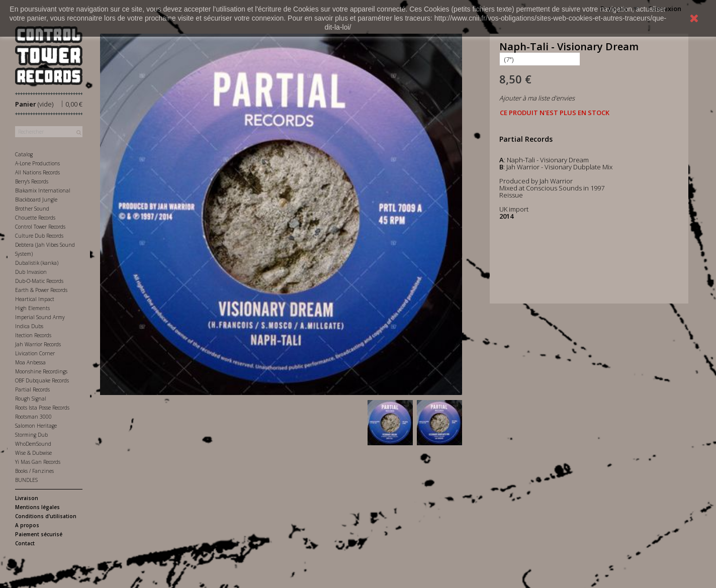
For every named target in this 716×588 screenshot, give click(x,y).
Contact (25, 543)
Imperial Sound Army (40, 317)
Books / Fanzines (34, 471)
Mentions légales (37, 507)
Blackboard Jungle (36, 200)
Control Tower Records (40, 227)
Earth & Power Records (41, 290)
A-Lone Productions (37, 163)
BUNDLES (26, 480)
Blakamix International (43, 190)
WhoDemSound (33, 444)
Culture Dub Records (39, 236)
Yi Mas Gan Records (38, 462)
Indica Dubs (29, 326)
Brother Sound (32, 209)
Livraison (27, 498)
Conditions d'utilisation (46, 516)
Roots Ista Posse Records (42, 408)
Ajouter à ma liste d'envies (537, 98)
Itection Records (33, 335)
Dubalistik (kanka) (37, 263)
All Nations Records (37, 172)
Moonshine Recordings (41, 371)
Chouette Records (35, 218)
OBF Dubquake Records (42, 380)
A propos (27, 525)
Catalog (24, 154)
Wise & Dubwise (33, 453)
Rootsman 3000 (33, 417)
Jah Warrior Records (38, 344)
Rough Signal (31, 399)
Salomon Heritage (36, 426)
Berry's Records (32, 181)
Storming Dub (31, 435)
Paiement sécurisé (39, 534)
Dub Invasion (31, 272)
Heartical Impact (35, 299)
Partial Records (32, 389)
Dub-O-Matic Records (39, 281)
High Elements (32, 308)
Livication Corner (35, 353)
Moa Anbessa (30, 362)
